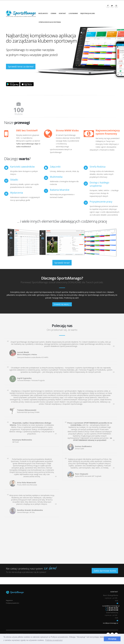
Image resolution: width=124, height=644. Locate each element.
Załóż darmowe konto (105, 571)
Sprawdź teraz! (62, 263)
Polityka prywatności (13, 603)
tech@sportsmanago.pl (111, 623)
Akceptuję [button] (112, 639)
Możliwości (43, 13)
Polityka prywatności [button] (54, 640)
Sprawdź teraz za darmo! (21, 67)
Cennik (53, 13)
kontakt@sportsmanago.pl (111, 606)
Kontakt (62, 13)
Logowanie (73, 13)
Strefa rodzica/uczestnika (50, 22)
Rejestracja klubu (88, 13)
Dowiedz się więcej (62, 304)
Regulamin (9, 600)
